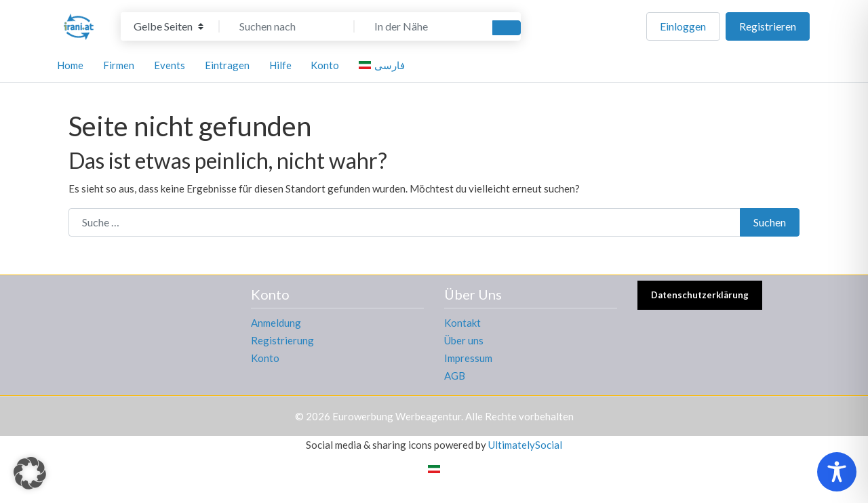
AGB (455, 376)
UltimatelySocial (525, 445)
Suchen (770, 222)
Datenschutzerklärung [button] (700, 295)
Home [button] (70, 65)
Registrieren (768, 26)
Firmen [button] (119, 65)
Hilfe (280, 65)
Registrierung (282, 340)
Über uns (464, 340)
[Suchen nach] (287, 26)
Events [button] (170, 65)
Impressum (468, 358)
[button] (30, 473)
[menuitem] (384, 65)
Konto (265, 358)
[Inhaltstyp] (169, 26)
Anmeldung (276, 323)
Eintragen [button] (227, 65)
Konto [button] (325, 65)
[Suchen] (507, 28)
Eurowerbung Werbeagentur (397, 416)
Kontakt (462, 323)
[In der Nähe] (422, 26)
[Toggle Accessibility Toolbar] (837, 472)
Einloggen (683, 26)
